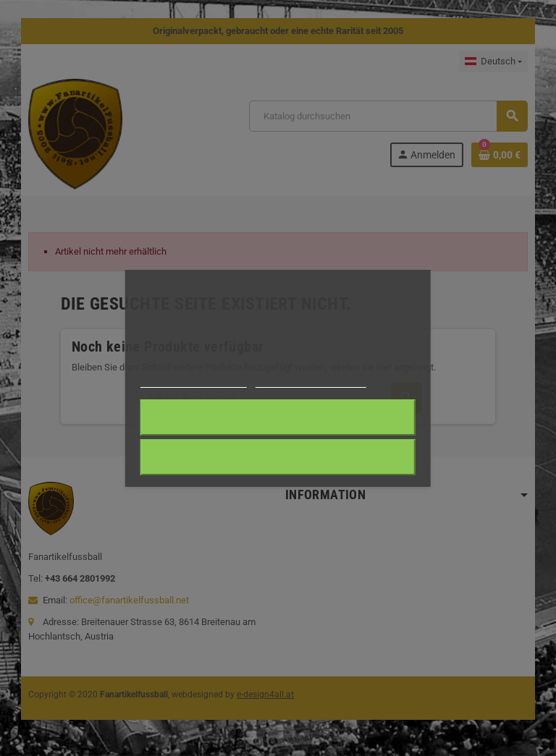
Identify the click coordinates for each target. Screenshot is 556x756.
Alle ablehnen (278, 457)
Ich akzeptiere (278, 417)
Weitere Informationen (194, 381)
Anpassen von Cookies (310, 381)
